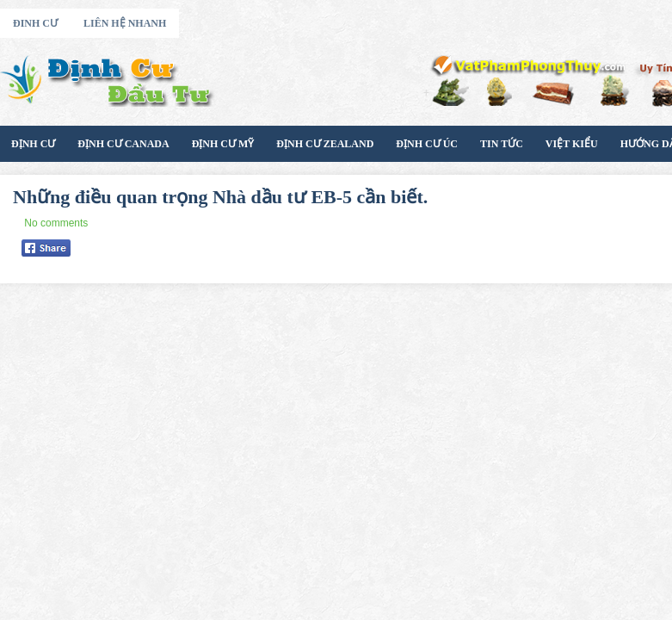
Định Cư (33, 144)
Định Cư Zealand (325, 144)
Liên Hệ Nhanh (125, 23)
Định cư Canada (123, 144)
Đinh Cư (35, 23)
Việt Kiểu (572, 144)
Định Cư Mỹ (223, 144)
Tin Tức (502, 144)
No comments (56, 223)
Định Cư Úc (427, 144)
